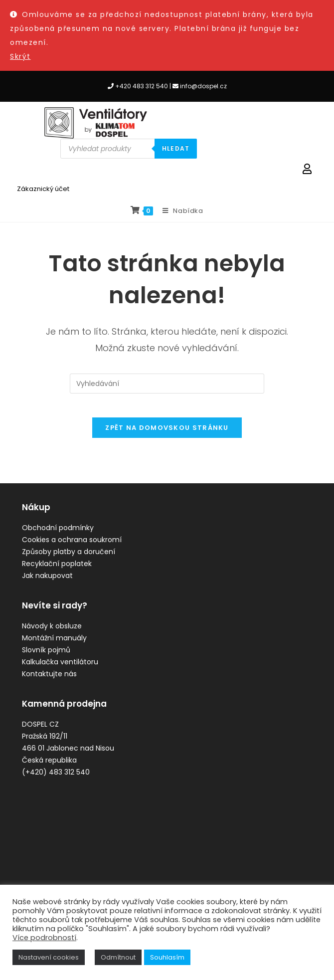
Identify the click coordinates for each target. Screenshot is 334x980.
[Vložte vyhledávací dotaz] (167, 384)
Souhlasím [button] (167, 957)
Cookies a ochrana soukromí (72, 546)
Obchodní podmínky (58, 534)
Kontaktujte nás (49, 680)
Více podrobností (44, 938)
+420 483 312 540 (142, 86)
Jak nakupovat (47, 582)
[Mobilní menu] (179, 211)
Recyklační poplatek (57, 570)
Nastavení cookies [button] (49, 957)
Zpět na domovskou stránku (167, 434)
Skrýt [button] (20, 56)
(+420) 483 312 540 (56, 779)
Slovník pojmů (46, 656)
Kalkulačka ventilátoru (60, 668)
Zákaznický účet (43, 189)
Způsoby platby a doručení (69, 558)
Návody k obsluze (52, 632)
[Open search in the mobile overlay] (129, 149)
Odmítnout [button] (118, 957)
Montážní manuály (54, 644)
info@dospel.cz (203, 86)
